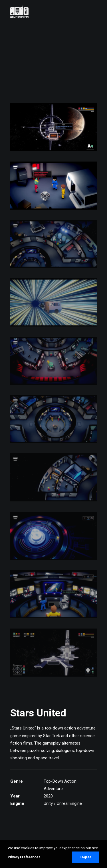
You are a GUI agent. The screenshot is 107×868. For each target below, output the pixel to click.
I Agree (86, 857)
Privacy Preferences (24, 857)
